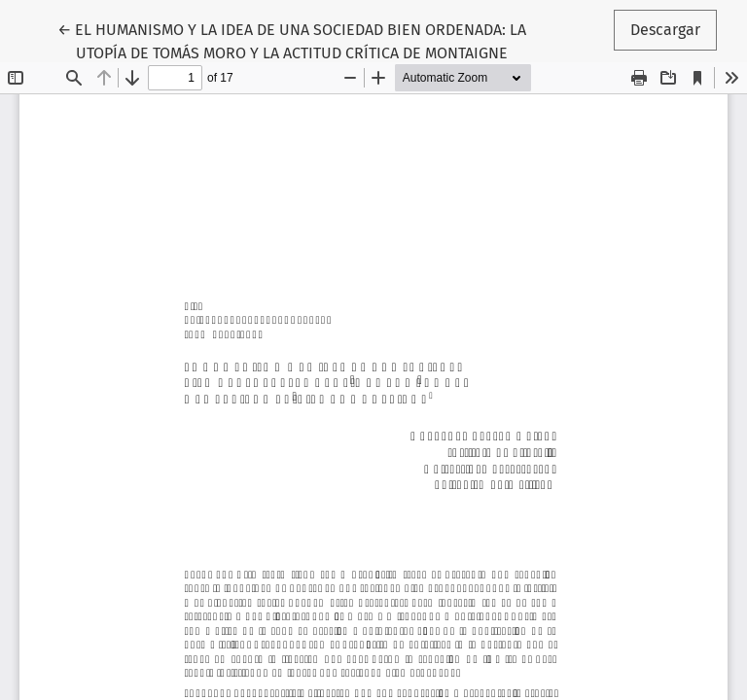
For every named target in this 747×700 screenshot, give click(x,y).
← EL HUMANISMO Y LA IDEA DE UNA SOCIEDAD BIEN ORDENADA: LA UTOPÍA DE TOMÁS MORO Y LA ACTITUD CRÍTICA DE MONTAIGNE (292, 40)
